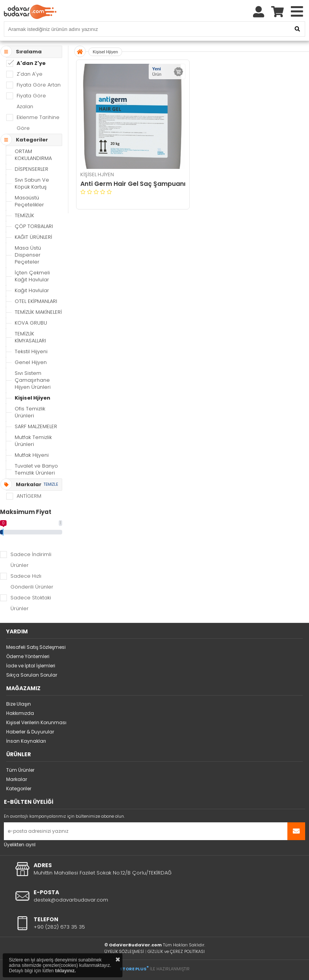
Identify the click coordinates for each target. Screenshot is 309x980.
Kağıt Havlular (32, 290)
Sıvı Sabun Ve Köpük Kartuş (32, 183)
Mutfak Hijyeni (32, 455)
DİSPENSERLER (31, 169)
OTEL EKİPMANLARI (36, 301)
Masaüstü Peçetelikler (29, 201)
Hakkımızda (20, 713)
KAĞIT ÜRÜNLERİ (33, 237)
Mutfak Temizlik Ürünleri (33, 441)
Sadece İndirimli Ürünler (31, 560)
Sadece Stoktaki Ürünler (31, 603)
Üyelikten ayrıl (20, 845)
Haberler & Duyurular (30, 732)
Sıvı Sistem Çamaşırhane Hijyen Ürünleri (33, 380)
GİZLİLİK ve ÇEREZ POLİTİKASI (176, 951)
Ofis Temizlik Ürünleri (30, 412)
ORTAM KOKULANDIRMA (33, 155)
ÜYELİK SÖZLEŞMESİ (124, 951)
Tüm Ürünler (20, 770)
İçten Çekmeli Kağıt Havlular (32, 276)
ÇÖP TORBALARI (34, 226)
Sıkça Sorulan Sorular (32, 675)
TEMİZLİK (24, 215)
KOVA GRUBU (31, 323)
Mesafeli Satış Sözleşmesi (36, 647)
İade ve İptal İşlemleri (31, 666)
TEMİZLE (51, 484)
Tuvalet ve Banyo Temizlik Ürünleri (36, 469)
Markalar (17, 779)
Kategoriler (19, 789)
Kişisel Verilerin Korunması (36, 722)
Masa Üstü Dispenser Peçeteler (28, 255)
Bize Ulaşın (19, 704)
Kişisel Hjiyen (32, 398)
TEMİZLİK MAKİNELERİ (38, 312)
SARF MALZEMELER (36, 426)
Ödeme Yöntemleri (28, 656)
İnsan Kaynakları (26, 741)
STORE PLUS (134, 969)
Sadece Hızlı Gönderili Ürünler (32, 581)
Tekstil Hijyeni (31, 351)
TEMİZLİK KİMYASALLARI (30, 337)
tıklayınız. (65, 971)
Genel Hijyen (31, 362)
